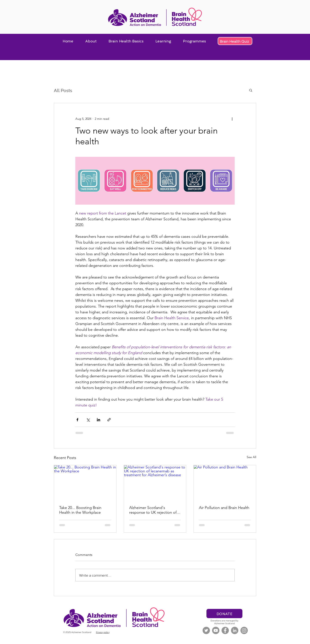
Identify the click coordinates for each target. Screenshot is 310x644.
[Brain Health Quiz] (235, 41)
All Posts (63, 90)
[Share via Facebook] (77, 420)
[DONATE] (224, 614)
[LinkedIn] (235, 630)
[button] (91, 41)
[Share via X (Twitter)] (88, 420)
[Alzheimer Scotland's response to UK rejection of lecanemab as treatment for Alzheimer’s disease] (155, 483)
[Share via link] (109, 420)
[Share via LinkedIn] (98, 420)
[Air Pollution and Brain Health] (225, 483)
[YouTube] (216, 630)
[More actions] (232, 119)
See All (251, 457)
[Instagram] (244, 630)
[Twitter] (206, 630)
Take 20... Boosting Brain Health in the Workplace (80, 510)
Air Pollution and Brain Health (224, 508)
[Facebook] (225, 630)
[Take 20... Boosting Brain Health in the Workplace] (85, 483)
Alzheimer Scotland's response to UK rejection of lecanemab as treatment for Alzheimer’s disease (153, 510)
